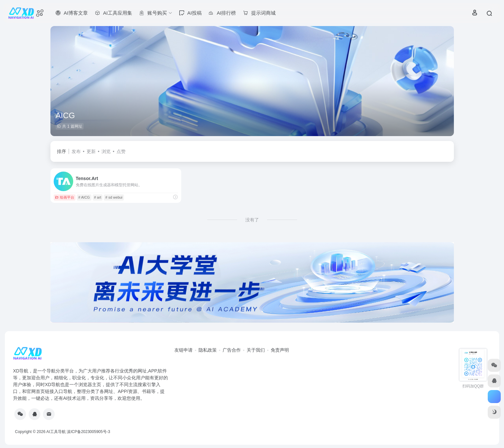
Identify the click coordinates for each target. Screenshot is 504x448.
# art (98, 197)
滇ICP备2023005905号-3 (88, 432)
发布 (76, 151)
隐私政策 (208, 350)
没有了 (252, 220)
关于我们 (256, 350)
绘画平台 (65, 197)
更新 (91, 151)
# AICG (84, 197)
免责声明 (280, 350)
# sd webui (114, 197)
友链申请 (184, 350)
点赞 (121, 151)
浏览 (106, 151)
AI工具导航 (56, 432)
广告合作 (232, 350)
